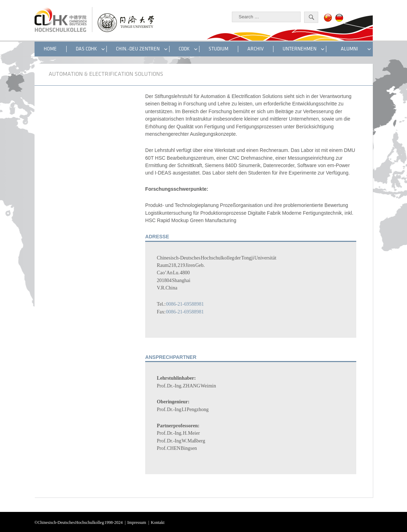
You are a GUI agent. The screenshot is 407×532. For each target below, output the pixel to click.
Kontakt (158, 522)
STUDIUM (218, 49)
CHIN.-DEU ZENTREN (138, 49)
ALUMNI (349, 49)
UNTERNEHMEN (300, 49)
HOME (50, 49)
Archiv (255, 49)
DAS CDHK (86, 49)
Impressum (137, 522)
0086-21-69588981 (185, 303)
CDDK (184, 49)
